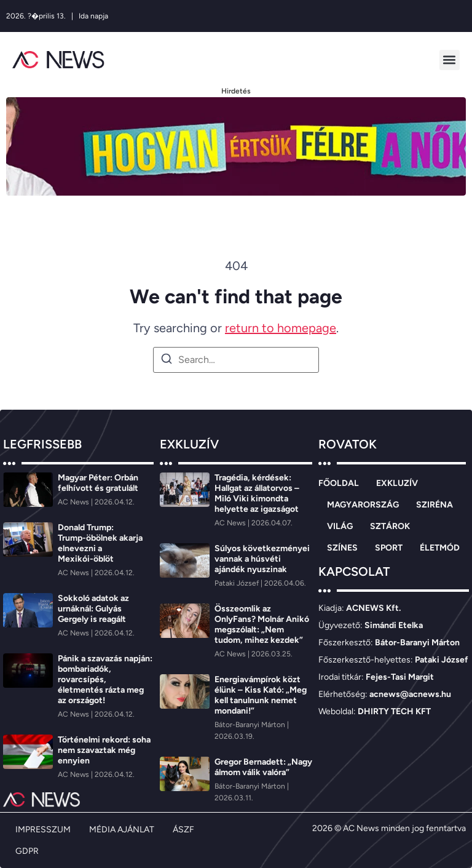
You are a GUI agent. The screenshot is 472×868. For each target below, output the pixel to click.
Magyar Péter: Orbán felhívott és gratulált (98, 483)
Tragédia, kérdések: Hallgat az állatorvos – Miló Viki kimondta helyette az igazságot (257, 493)
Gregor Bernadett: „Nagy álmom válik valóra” (263, 767)
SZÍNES (342, 548)
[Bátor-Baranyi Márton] (251, 725)
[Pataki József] (238, 583)
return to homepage (281, 328)
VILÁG (340, 526)
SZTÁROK (390, 526)
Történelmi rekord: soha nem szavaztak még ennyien (104, 750)
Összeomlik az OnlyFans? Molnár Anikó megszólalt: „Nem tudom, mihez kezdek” (262, 624)
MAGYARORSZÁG (363, 505)
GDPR (27, 851)
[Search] (167, 361)
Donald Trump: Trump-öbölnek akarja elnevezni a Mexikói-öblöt (100, 543)
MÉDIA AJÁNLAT (122, 830)
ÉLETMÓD (440, 548)
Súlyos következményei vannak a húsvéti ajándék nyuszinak (262, 559)
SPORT (389, 548)
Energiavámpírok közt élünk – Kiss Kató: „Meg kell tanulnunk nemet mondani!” (261, 695)
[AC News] (74, 502)
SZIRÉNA (435, 505)
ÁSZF (183, 830)
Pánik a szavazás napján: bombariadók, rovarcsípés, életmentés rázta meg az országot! (105, 679)
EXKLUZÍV (397, 483)
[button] (450, 60)
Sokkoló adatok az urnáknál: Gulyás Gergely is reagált (93, 609)
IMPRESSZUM (43, 830)
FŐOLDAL (339, 483)
